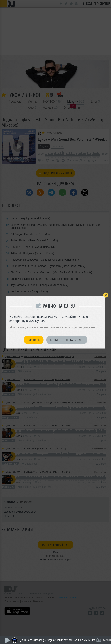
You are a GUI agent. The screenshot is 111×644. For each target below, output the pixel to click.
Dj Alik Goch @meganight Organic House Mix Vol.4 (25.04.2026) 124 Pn (57, 640)
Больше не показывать (67, 340)
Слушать (34, 340)
